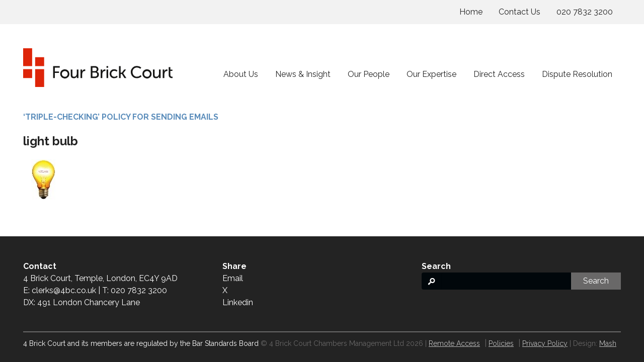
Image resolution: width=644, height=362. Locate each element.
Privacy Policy (545, 343)
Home (471, 12)
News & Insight (303, 74)
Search (596, 281)
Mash (608, 343)
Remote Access (454, 343)
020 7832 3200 (585, 12)
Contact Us (519, 12)
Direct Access (499, 74)
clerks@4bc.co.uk (64, 290)
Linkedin (238, 302)
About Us (241, 74)
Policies (501, 343)
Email (233, 278)
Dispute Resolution (577, 74)
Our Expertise (431, 74)
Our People (369, 74)
